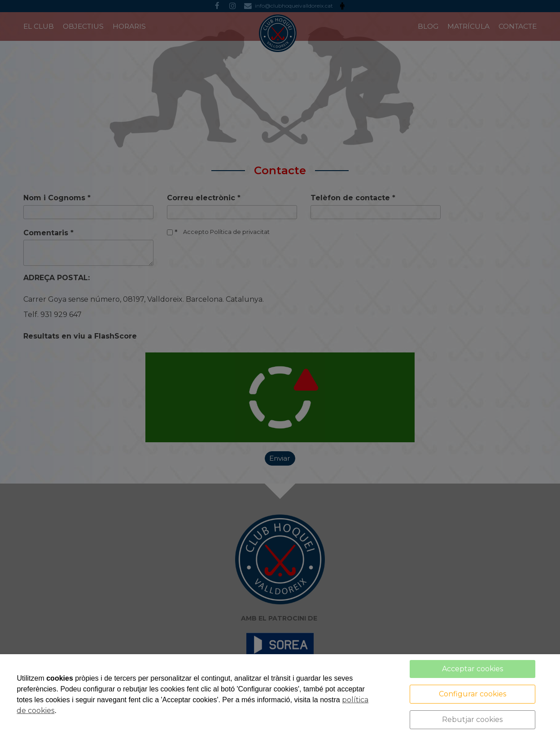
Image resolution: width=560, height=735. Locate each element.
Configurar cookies (472, 694)
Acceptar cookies (472, 669)
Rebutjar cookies (472, 720)
